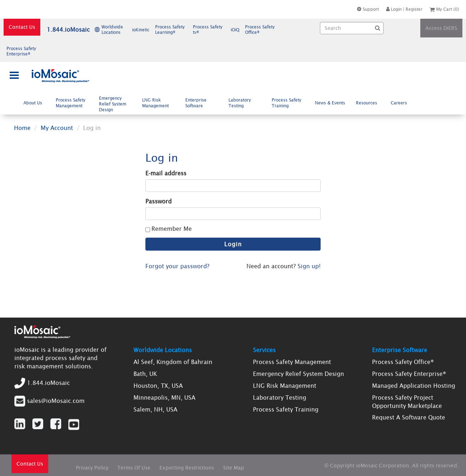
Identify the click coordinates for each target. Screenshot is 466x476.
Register (414, 9)
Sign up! (309, 266)
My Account (57, 128)
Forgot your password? (177, 266)
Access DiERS (441, 28)
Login (394, 9)
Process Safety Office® (403, 362)
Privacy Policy (92, 468)
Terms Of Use (134, 468)
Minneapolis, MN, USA (164, 398)
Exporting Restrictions (187, 468)
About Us (36, 103)
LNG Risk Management (158, 103)
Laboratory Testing (240, 103)
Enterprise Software (197, 103)
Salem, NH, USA (155, 409)
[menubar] (217, 104)
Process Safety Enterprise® (409, 374)
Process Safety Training (286, 103)
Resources (369, 103)
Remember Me (172, 229)
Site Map (234, 468)
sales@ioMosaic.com (56, 400)
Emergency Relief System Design (113, 104)
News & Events (330, 103)
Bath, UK (145, 374)
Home (22, 128)
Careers (402, 103)
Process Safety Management (72, 103)
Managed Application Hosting (414, 386)
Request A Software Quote (409, 417)
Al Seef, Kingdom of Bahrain (173, 362)
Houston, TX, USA (158, 386)
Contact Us (22, 27)
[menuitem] (35, 103)
